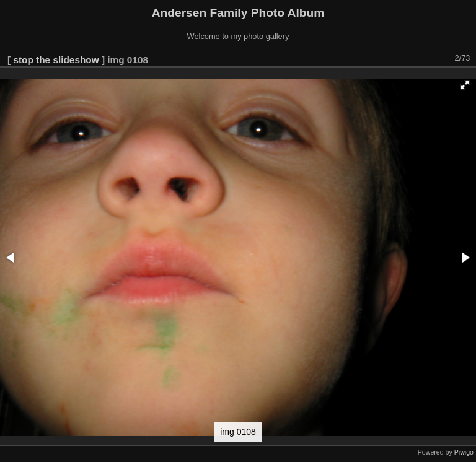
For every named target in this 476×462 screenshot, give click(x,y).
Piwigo (464, 452)
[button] (465, 85)
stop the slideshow (56, 60)
